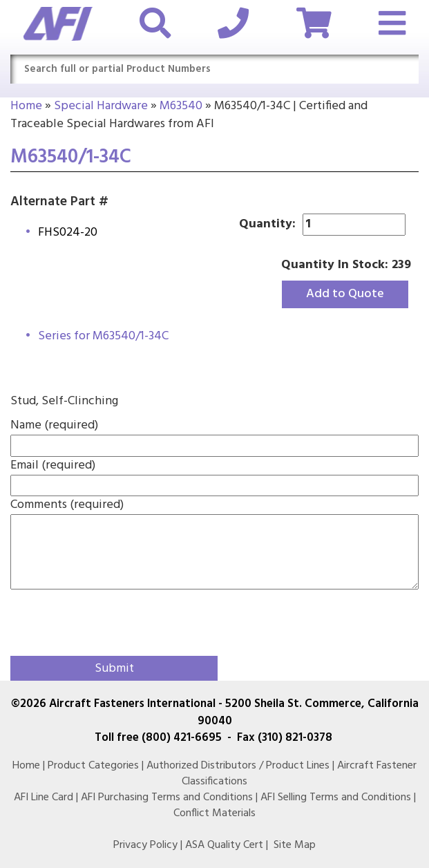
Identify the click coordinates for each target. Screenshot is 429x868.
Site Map (295, 845)
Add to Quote (345, 294)
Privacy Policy (145, 845)
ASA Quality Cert (224, 845)
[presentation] (91, 619)
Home (26, 106)
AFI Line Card (44, 798)
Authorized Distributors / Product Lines (238, 766)
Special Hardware (101, 106)
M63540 (181, 106)
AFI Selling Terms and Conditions (336, 798)
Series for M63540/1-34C (103, 336)
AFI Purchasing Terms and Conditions (167, 798)
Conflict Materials (214, 813)
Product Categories (93, 766)
